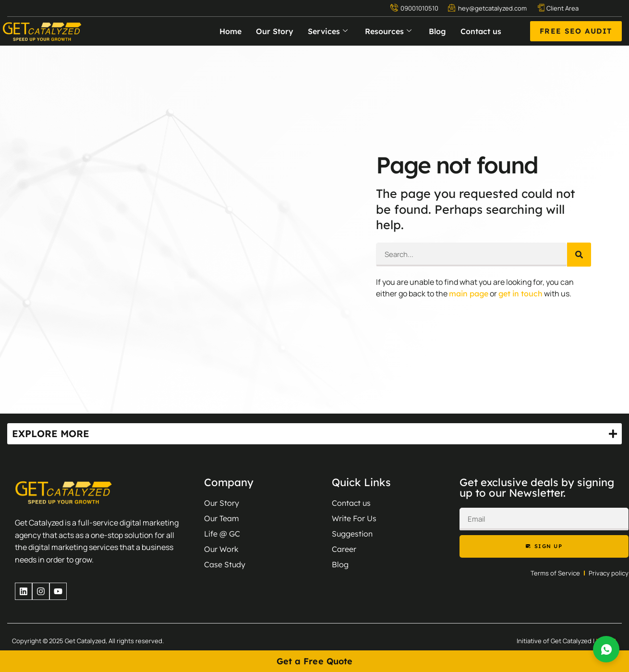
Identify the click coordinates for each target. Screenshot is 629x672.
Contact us (481, 31)
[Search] (579, 255)
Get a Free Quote (315, 661)
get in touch (520, 293)
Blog (437, 31)
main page (469, 293)
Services (328, 31)
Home (230, 31)
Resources (388, 31)
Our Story (275, 31)
